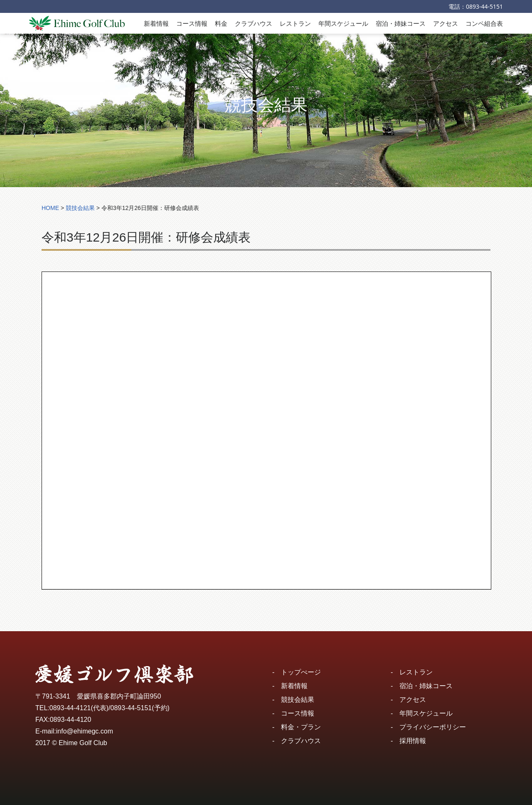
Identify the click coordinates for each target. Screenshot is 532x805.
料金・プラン (301, 727)
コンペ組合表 (484, 23)
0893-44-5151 (484, 6)
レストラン (295, 23)
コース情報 (192, 23)
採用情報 (413, 741)
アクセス (446, 23)
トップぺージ (301, 672)
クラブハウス (254, 23)
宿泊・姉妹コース (401, 23)
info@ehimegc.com (85, 731)
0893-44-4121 (70, 708)
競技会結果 (298, 700)
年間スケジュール (343, 23)
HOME (50, 208)
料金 (221, 23)
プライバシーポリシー (433, 727)
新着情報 (156, 23)
